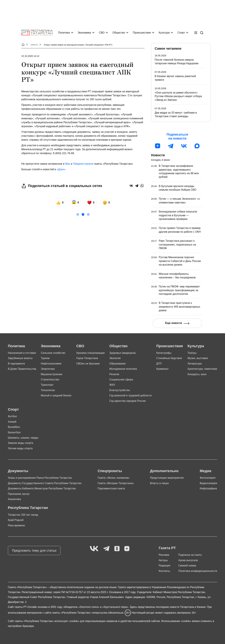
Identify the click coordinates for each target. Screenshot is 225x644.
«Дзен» (61, 169)
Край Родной (16, 520)
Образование (117, 364)
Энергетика (48, 369)
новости (34, 45)
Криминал (162, 369)
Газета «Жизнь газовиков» (114, 478)
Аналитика (14, 499)
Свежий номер (187, 566)
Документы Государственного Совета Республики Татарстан (45, 483)
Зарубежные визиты (20, 358)
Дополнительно (164, 471)
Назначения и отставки (22, 353)
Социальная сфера (121, 380)
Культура (164, 33)
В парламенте (16, 364)
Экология (115, 358)
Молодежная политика (123, 369)
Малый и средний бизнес (56, 395)
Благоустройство (120, 390)
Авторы (163, 560)
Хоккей (12, 422)
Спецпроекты (110, 471)
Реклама (164, 555)
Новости (158, 155)
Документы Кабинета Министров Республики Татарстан (42, 488)
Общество (119, 33)
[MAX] (197, 146)
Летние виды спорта (20, 448)
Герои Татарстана (87, 358)
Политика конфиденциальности (198, 571)
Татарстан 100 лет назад (23, 515)
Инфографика (208, 488)
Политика (64, 33)
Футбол (12, 416)
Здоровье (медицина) (122, 353)
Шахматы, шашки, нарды (23, 438)
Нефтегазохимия (51, 364)
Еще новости (174, 323)
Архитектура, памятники (202, 369)
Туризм (45, 358)
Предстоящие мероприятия (167, 478)
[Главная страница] (37, 33)
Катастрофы (164, 353)
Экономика (84, 33)
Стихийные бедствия (169, 358)
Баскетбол (14, 432)
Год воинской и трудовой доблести (130, 395)
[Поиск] (202, 33)
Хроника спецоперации (90, 353)
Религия (114, 374)
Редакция (164, 566)
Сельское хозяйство (53, 353)
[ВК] (184, 146)
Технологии (48, 390)
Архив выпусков (188, 560)
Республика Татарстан (28, 508)
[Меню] (196, 33)
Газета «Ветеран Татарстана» (116, 483)
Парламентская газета (111, 488)
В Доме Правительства (22, 369)
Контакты (164, 571)
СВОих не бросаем (88, 364)
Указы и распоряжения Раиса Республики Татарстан (40, 478)
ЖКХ (112, 385)
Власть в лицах (159, 483)
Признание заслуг (19, 494)
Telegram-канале (83, 164)
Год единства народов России (128, 401)
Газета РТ (167, 548)
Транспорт (47, 385)
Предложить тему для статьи (34, 550)
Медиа (205, 471)
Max (68, 164)
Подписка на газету (190, 555)
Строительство (50, 380)
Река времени (16, 525)
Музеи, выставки (198, 358)
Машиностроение (52, 374)
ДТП (159, 364)
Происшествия (142, 33)
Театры (192, 353)
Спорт (181, 33)
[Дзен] (158, 146)
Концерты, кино (197, 374)
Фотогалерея (208, 478)
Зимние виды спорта (21, 443)
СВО (102, 33)
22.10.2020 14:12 (30, 56)
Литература (195, 364)
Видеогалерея (208, 483)
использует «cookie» (67, 621)
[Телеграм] (171, 146)
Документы (18, 471)
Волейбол (14, 427)
